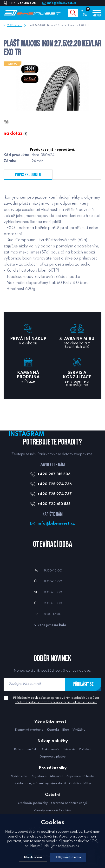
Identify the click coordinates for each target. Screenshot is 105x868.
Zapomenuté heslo (80, 776)
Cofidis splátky (80, 783)
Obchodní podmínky (33, 803)
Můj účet (56, 776)
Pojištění (85, 749)
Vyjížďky (79, 730)
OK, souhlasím (68, 857)
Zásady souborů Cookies (52, 810)
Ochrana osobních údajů (69, 803)
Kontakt (53, 730)
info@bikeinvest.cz (62, 3)
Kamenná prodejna (29, 730)
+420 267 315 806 (54, 474)
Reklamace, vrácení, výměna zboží (40, 783)
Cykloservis (50, 749)
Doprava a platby (52, 757)
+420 (24, 3)
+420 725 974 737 (55, 494)
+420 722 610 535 (54, 504)
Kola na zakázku (26, 749)
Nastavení (33, 857)
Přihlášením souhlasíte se (56, 700)
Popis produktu (28, 175)
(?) (25, 134)
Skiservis (69, 749)
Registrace (39, 776)
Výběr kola (19, 776)
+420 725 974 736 (55, 484)
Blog (66, 730)
